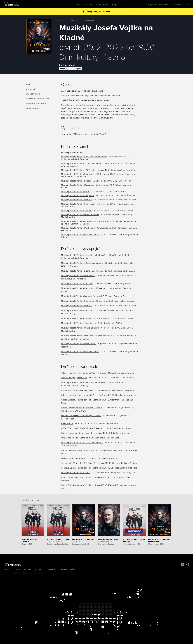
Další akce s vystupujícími (37, 99)
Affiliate (38, 569)
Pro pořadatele (102, 5)
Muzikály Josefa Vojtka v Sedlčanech (78, 204)
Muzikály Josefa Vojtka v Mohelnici (77, 221)
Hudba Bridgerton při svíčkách (75, 433)
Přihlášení (178, 5)
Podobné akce (32, 108)
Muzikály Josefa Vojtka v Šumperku (77, 196)
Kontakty (8, 569)
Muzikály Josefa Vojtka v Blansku (76, 200)
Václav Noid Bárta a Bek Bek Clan (77, 390)
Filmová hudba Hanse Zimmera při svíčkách (81, 416)
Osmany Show (68, 438)
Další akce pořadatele (36, 104)
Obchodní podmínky (67, 569)
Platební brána (37, 573)
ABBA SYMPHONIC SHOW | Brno (76, 428)
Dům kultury (79, 57)
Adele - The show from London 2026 (78, 373)
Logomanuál (50, 569)
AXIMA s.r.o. (26, 573)
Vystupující (31, 89)
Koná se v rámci (33, 94)
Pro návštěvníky (84, 5)
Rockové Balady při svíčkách (74, 468)
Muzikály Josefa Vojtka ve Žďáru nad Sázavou (82, 163)
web (81, 134)
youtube (95, 134)
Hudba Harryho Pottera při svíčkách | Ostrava (82, 408)
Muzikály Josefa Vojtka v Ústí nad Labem (80, 235)
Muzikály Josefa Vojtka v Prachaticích (78, 228)
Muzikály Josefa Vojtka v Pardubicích (78, 174)
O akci (29, 85)
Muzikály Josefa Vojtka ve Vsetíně (77, 181)
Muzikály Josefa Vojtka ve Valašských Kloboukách (84, 157)
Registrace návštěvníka (159, 5)
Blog (114, 5)
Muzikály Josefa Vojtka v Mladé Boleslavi (80, 215)
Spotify (103, 134)
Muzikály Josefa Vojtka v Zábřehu (77, 211)
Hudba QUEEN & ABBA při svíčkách (77, 450)
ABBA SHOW (67, 424)
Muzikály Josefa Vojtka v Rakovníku (78, 185)
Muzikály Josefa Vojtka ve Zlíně (76, 170)
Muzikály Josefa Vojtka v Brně (75, 192)
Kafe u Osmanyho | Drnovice (74, 477)
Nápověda (27, 569)
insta (87, 134)
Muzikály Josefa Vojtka (70, 69)
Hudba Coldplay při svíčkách (74, 378)
